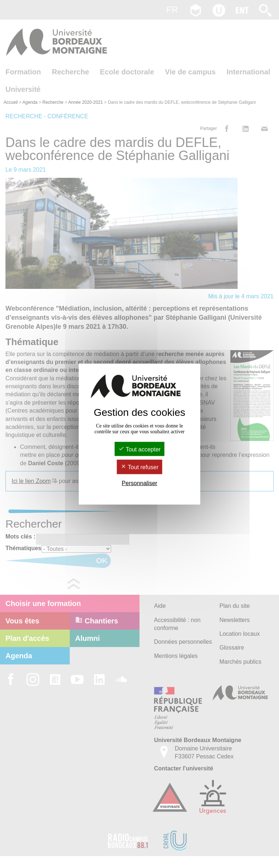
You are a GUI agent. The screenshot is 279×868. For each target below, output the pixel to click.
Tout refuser (140, 467)
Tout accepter (139, 449)
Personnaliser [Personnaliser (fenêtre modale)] (139, 483)
